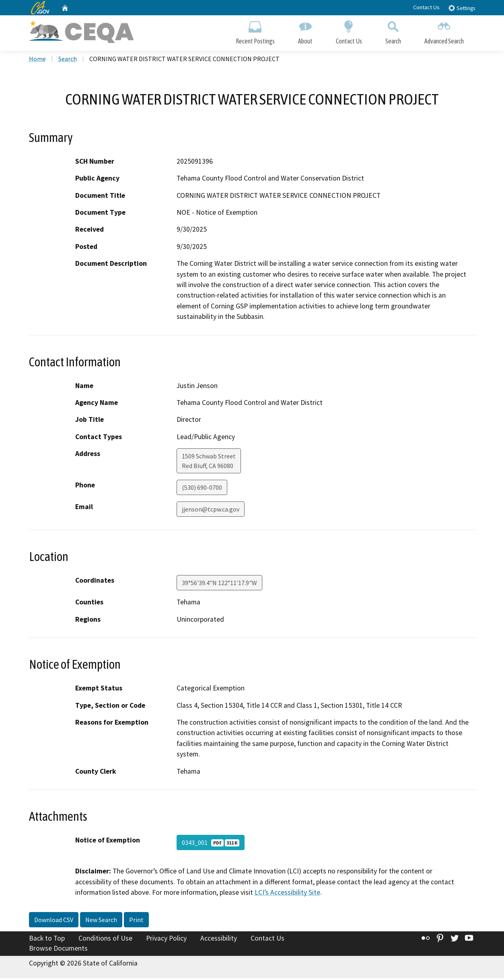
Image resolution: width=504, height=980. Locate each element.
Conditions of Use (105, 940)
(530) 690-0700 (202, 489)
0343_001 (211, 844)
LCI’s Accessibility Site (287, 894)
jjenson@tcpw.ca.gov (211, 511)
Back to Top (47, 940)
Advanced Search (444, 31)
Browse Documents (58, 950)
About (305, 31)
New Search (101, 921)
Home (37, 61)
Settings (462, 8)
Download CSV (54, 921)
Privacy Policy (166, 940)
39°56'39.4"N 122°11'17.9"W (219, 585)
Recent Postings (255, 31)
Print (136, 921)
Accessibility (219, 940)
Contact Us (426, 7)
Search (393, 31)
